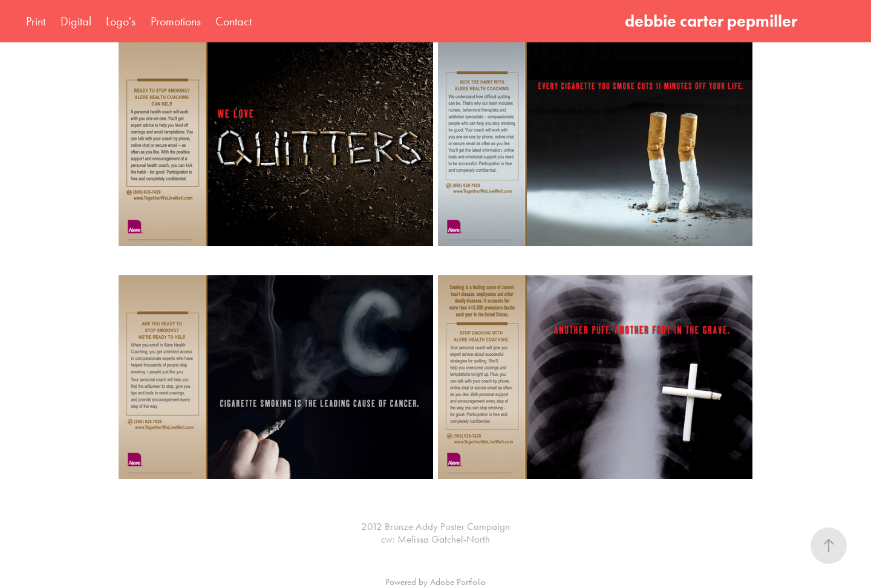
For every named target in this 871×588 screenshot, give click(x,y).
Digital (76, 21)
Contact (233, 21)
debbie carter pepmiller (715, 21)
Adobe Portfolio (458, 582)
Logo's (121, 21)
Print (36, 21)
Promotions (176, 21)
